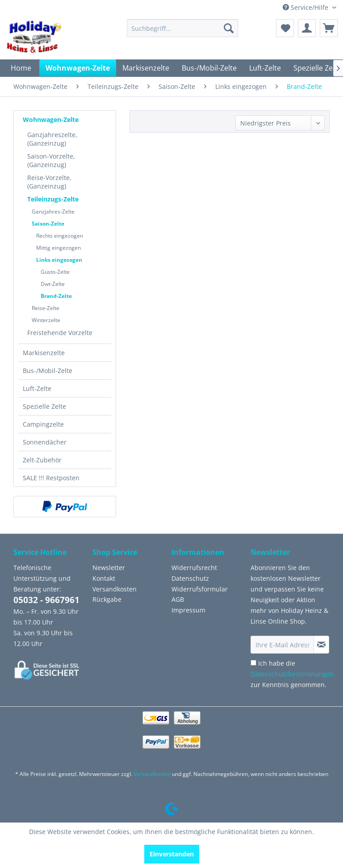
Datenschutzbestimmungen (292, 674)
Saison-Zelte (48, 224)
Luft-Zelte (37, 388)
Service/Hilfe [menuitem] (306, 7)
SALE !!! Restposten (51, 478)
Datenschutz (190, 578)
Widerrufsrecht (194, 568)
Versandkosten (115, 589)
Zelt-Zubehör (42, 460)
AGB (178, 599)
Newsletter (109, 568)
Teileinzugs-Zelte (53, 199)
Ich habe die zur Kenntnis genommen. (292, 674)
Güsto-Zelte (55, 272)
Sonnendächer (45, 442)
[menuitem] (183, 28)
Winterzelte (46, 320)
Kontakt (104, 578)
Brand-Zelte (56, 296)
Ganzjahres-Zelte (53, 212)
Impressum (188, 610)
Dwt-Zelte (53, 284)
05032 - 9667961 (46, 600)
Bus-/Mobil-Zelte (48, 371)
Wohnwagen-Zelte (51, 120)
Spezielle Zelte (44, 406)
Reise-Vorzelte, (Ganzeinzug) (49, 182)
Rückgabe (107, 599)
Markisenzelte (44, 353)
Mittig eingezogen (59, 248)
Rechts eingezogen (60, 236)
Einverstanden (172, 854)
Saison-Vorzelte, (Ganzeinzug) (51, 160)
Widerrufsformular (200, 589)
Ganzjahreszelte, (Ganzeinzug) (52, 139)
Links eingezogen (59, 260)
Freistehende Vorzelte (60, 333)
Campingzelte (43, 424)
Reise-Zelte (46, 308)
